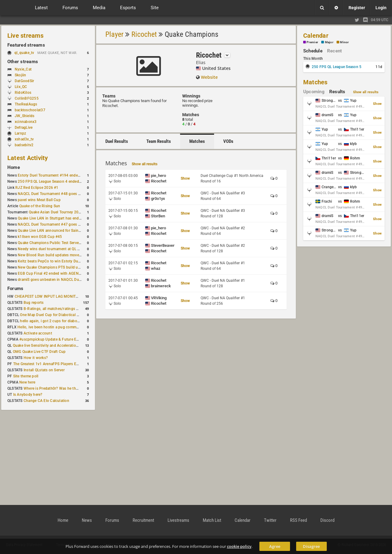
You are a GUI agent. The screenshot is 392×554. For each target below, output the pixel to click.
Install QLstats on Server (44, 370)
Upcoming (314, 92)
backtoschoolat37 (30, 110)
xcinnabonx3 (26, 122)
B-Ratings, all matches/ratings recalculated (60, 309)
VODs (228, 141)
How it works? (36, 358)
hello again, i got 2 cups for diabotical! (53, 321)
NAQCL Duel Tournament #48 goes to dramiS (56, 194)
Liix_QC (21, 87)
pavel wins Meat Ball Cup (39, 200)
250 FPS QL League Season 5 (337, 67)
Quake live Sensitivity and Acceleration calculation (55, 346)
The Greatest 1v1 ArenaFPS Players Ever (47, 364)
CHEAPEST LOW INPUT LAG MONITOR (48, 296)
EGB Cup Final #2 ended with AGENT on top (55, 273)
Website (209, 77)
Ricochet (144, 34)
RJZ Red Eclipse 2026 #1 (37, 188)
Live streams (25, 36)
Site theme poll (26, 376)
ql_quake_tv (24, 53)
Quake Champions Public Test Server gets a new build (63, 243)
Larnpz (20, 133)
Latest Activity (28, 158)
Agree (275, 546)
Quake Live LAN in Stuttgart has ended (50, 218)
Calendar (316, 36)
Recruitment (143, 520)
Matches (197, 141)
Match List (212, 520)
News (87, 520)
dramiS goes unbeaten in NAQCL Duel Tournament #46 (64, 280)
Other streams (23, 62)
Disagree (311, 546)
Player (114, 34)
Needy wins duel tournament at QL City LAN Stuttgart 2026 (68, 249)
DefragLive (24, 128)
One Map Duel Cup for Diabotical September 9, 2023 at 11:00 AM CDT (79, 315)
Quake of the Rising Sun (40, 206)
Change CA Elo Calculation (46, 401)
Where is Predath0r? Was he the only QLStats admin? (69, 388)
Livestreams (178, 520)
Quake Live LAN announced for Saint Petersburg (59, 231)
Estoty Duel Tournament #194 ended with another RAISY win (69, 175)
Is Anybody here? (28, 395)
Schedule (313, 51)
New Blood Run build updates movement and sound (62, 255)
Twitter (270, 520)
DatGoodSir (24, 81)
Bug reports (34, 303)
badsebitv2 (24, 145)
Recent (334, 51)
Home (14, 167)
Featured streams (26, 45)
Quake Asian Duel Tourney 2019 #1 (59, 212)
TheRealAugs (26, 104)
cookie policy (239, 546)
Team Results (159, 141)
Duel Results (117, 141)
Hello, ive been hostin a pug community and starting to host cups (73, 327)
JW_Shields (24, 116)
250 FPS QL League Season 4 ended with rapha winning (65, 181)
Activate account (38, 333)
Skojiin (21, 75)
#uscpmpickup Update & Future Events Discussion (62, 339)
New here (27, 382)
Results (337, 92)
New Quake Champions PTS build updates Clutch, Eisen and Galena (75, 267)
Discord (327, 520)
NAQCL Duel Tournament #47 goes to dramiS (56, 224)
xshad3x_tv (24, 139)
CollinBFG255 (27, 98)
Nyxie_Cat (23, 69)
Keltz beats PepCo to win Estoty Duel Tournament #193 (65, 261)
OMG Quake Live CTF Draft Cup (39, 352)
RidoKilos (23, 93)
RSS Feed (298, 520)
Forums (15, 288)
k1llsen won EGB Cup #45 (40, 237)
